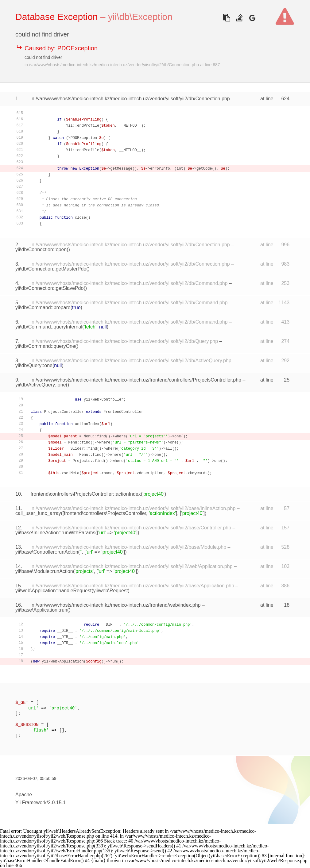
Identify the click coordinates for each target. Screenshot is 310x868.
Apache (24, 795)
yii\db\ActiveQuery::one (41, 385)
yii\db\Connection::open (41, 250)
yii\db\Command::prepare (43, 307)
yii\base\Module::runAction (44, 571)
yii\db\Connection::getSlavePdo (49, 288)
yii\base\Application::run (41, 610)
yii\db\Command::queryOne (45, 346)
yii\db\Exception (140, 17)
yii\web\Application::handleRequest (53, 591)
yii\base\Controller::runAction (47, 552)
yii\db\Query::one (34, 365)
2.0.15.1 (57, 803)
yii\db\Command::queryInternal (49, 327)
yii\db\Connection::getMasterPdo (51, 269)
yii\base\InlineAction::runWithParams (55, 533)
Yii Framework (31, 803)
